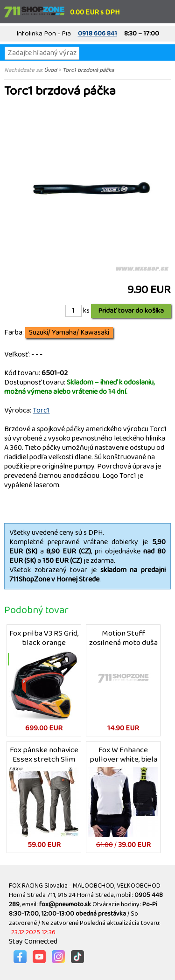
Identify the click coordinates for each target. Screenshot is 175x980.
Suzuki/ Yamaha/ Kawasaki (69, 333)
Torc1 (41, 410)
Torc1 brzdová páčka (88, 70)
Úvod (50, 70)
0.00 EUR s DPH (95, 12)
